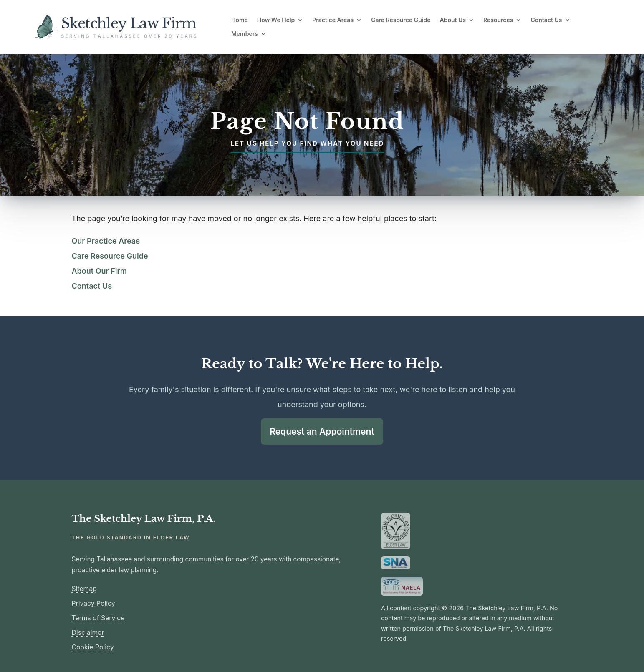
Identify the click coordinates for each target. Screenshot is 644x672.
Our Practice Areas (106, 241)
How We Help (276, 20)
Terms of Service (98, 617)
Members (245, 34)
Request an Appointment (322, 431)
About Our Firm (100, 271)
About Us (453, 20)
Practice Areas (333, 20)
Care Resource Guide (401, 20)
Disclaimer (88, 632)
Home (240, 20)
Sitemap (84, 588)
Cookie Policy (93, 646)
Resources (498, 20)
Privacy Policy (93, 603)
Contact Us (546, 20)
